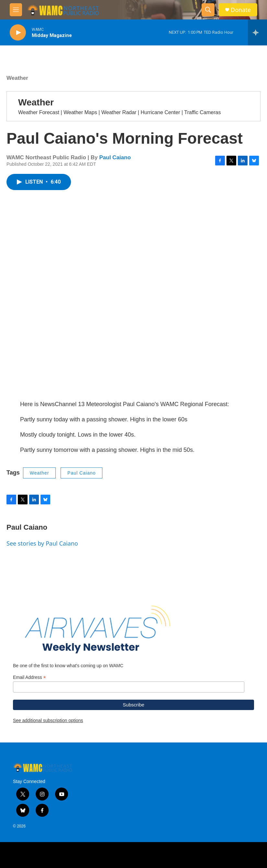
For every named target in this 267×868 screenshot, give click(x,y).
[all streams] (257, 32)
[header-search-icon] (208, 10)
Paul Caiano (115, 157)
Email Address (29, 677)
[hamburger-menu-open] (16, 10)
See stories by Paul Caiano (42, 543)
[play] (18, 33)
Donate (241, 10)
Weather (17, 78)
